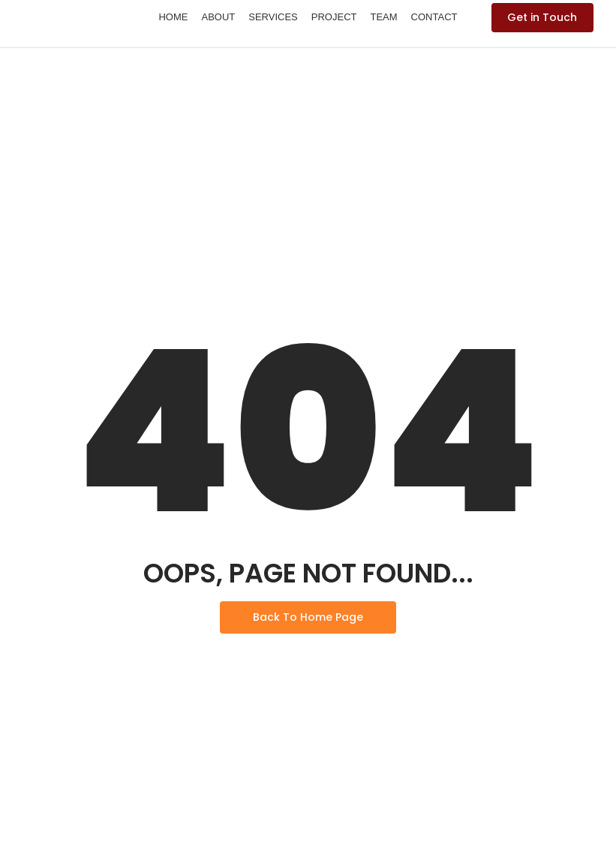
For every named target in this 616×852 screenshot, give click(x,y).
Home (173, 17)
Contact (434, 17)
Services (273, 17)
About (218, 17)
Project (334, 17)
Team (383, 17)
